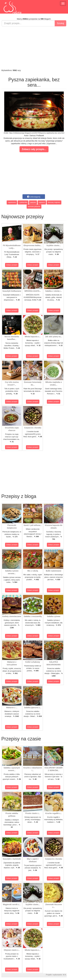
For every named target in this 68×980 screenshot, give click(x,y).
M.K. (65, 975)
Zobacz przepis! (12, 265)
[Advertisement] (34, 48)
